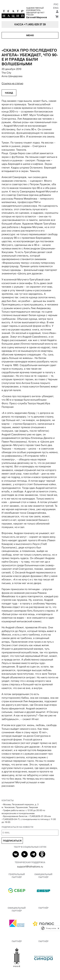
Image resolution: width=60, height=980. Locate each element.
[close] (58, 928)
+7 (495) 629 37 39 (35, 24)
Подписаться (12, 841)
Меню (30, 35)
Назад (9, 93)
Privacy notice (51, 928)
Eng (56, 8)
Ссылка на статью (12, 83)
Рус (56, 4)
